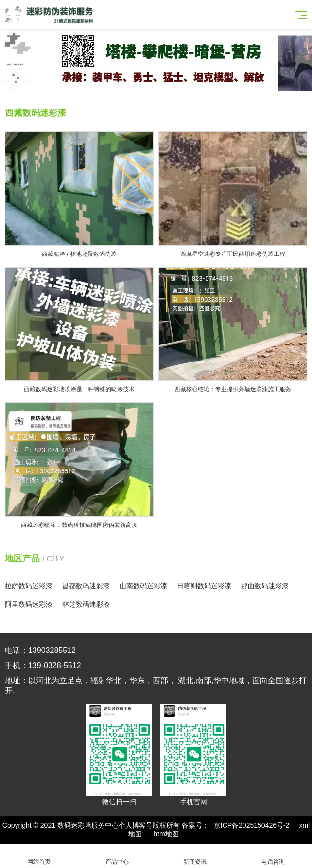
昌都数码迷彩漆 (86, 586)
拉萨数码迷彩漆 (29, 586)
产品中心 (117, 856)
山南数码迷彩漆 (143, 586)
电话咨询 (273, 856)
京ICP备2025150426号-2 (252, 825)
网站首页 (39, 856)
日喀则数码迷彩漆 (204, 586)
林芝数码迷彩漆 (86, 604)
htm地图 (166, 834)
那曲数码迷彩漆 (265, 586)
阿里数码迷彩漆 (29, 604)
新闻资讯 (195, 856)
